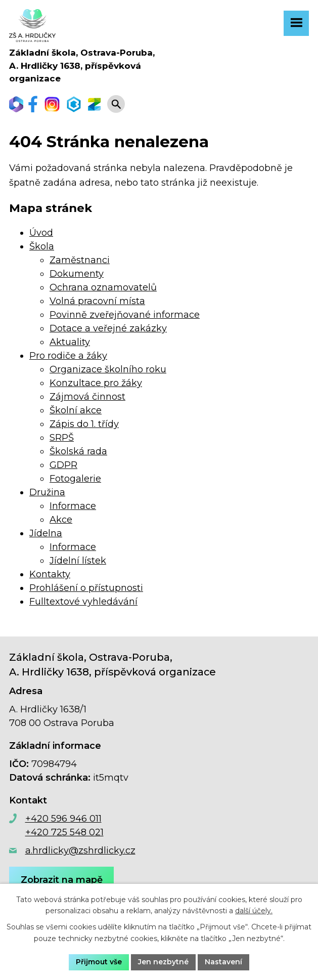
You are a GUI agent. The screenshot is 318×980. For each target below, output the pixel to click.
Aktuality (70, 342)
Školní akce (76, 410)
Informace (73, 506)
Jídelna (46, 533)
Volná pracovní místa (97, 301)
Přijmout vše (99, 962)
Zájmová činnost (87, 397)
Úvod (41, 233)
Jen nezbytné (163, 962)
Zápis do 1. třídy (84, 424)
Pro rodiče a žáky (68, 356)
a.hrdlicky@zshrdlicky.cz (80, 850)
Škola (42, 246)
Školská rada (78, 451)
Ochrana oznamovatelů (103, 287)
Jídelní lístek (78, 561)
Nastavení (223, 962)
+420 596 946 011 (63, 819)
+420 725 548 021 (64, 832)
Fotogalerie (75, 479)
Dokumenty (77, 274)
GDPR (63, 465)
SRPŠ (62, 438)
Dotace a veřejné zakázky (108, 328)
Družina (47, 492)
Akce (61, 520)
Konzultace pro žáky (96, 383)
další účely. (254, 911)
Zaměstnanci (80, 260)
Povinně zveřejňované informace (125, 315)
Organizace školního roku (108, 369)
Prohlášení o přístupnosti (86, 588)
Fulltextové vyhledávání (83, 602)
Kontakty (50, 574)
